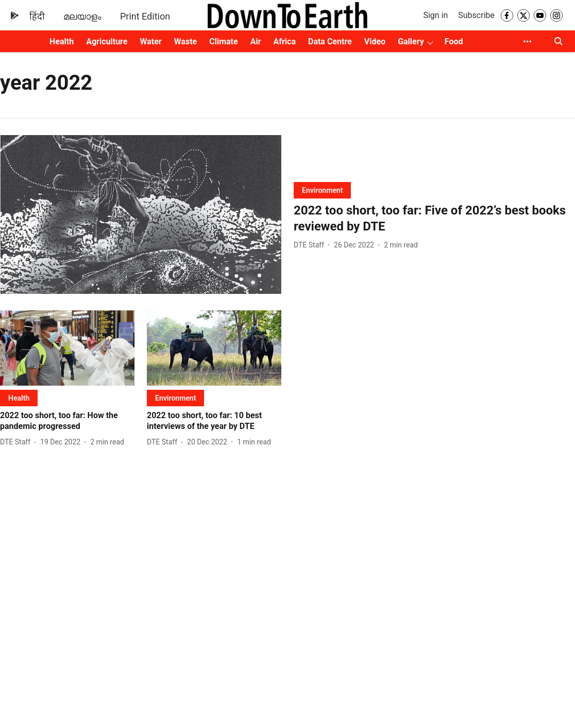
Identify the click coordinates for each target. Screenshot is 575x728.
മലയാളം (82, 16)
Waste (186, 42)
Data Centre (330, 42)
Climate (223, 42)
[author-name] (311, 245)
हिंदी (37, 16)
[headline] (434, 219)
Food (454, 42)
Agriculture (107, 42)
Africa (285, 42)
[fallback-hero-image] (141, 214)
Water (150, 42)
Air (256, 42)
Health (62, 42)
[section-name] (322, 190)
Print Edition (145, 16)
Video (375, 42)
